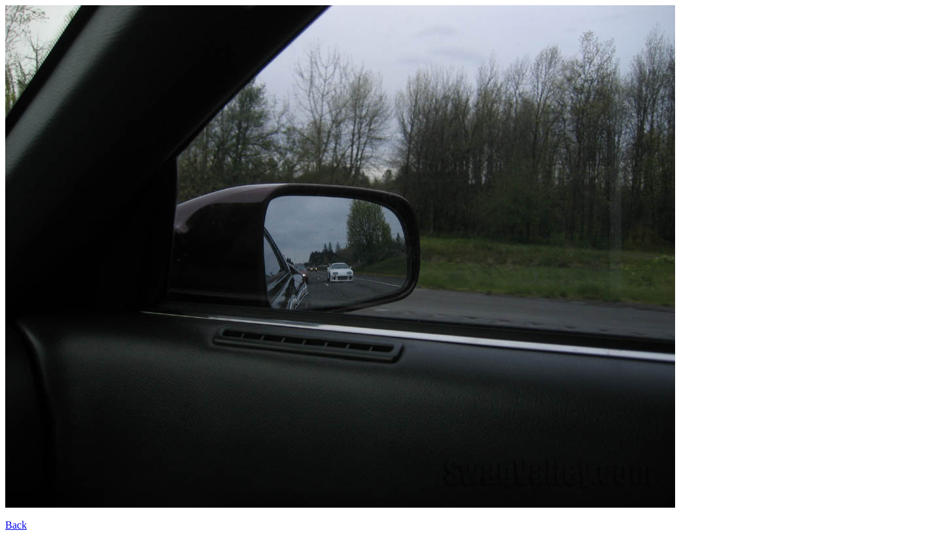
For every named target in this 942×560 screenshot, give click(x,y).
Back (16, 525)
